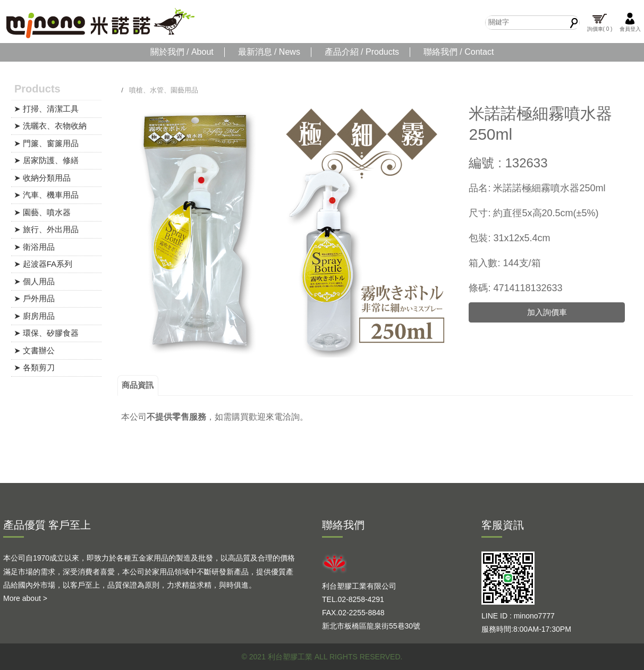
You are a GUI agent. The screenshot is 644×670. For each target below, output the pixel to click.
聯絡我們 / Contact (459, 52)
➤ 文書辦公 (34, 350)
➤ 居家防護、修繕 (46, 160)
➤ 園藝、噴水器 (42, 212)
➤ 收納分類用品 (42, 178)
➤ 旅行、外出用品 (46, 229)
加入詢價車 (547, 312)
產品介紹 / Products (362, 52)
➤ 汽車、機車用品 (46, 195)
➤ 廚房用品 (34, 316)
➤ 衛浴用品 (34, 247)
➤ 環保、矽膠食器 (46, 333)
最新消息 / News (269, 52)
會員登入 (630, 22)
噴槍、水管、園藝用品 (164, 90)
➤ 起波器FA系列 (43, 264)
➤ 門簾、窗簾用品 (46, 143)
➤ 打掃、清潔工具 (46, 109)
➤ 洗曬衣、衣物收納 (50, 126)
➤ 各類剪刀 (34, 367)
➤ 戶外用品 (34, 298)
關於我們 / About (182, 52)
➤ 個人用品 (34, 281)
